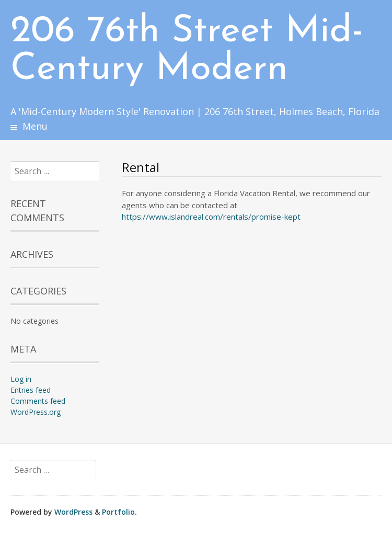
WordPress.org (36, 412)
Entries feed (31, 390)
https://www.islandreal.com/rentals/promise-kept (211, 217)
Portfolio (118, 512)
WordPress (73, 512)
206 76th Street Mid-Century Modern (187, 51)
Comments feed (38, 401)
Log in (21, 379)
